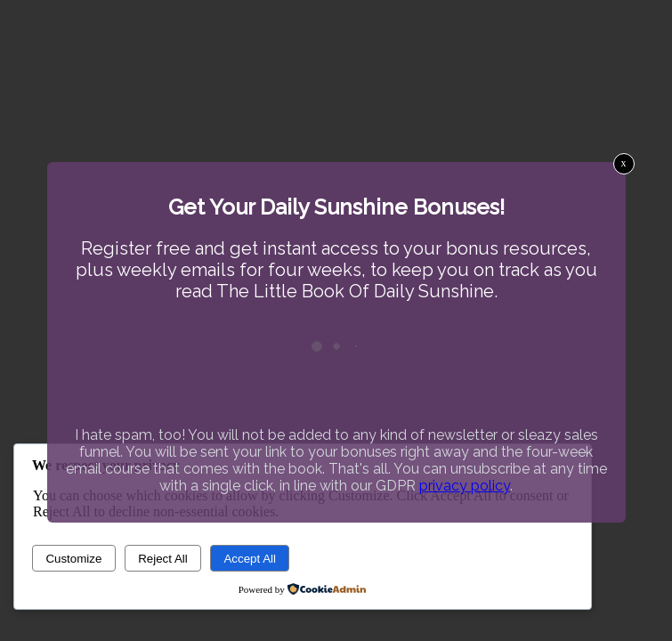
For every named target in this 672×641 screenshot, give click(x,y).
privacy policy (465, 486)
